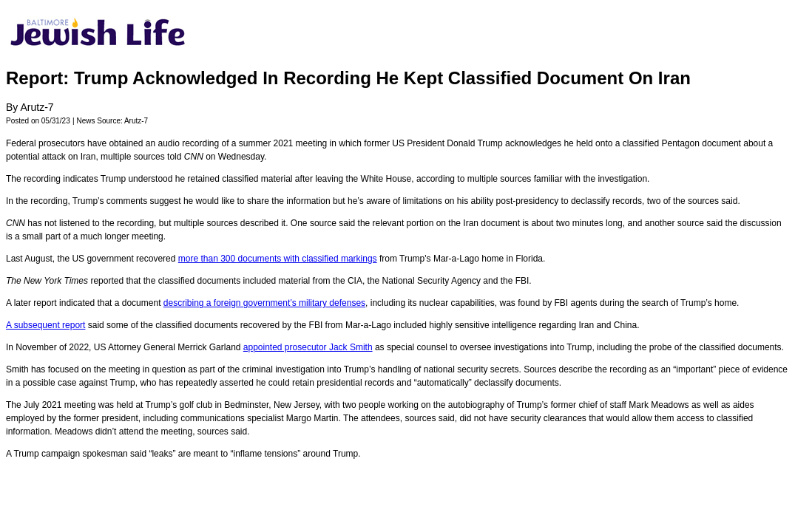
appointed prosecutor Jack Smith (308, 347)
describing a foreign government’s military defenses (264, 303)
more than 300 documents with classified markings (278, 259)
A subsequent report (45, 325)
